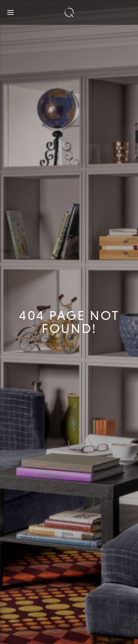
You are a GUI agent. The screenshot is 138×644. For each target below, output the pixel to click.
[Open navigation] (10, 12)
